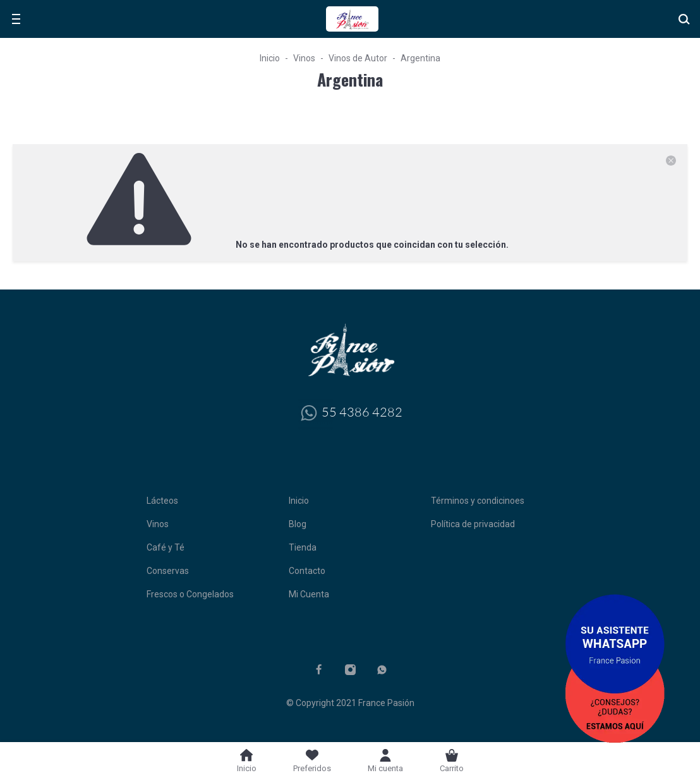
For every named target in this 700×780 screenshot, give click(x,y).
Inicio (270, 58)
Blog (298, 524)
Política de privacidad (473, 524)
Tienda (303, 547)
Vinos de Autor (358, 58)
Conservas (168, 571)
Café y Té (166, 547)
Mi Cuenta (309, 594)
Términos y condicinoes (478, 501)
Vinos (304, 58)
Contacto (307, 571)
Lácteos (162, 501)
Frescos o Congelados (190, 594)
